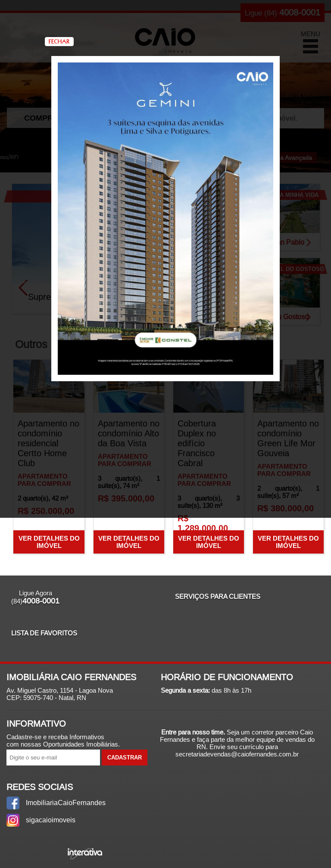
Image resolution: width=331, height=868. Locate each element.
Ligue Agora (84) (35, 597)
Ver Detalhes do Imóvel (49, 542)
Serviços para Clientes (218, 596)
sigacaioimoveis (51, 820)
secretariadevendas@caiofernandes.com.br (237, 754)
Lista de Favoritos (44, 633)
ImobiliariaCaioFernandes (64, 803)
